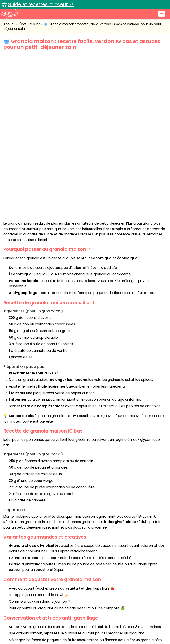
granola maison (22, 507)
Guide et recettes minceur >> (41, 4)
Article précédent (29, 544)
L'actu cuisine (30, 24)
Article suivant (145, 544)
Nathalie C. (25, 533)
